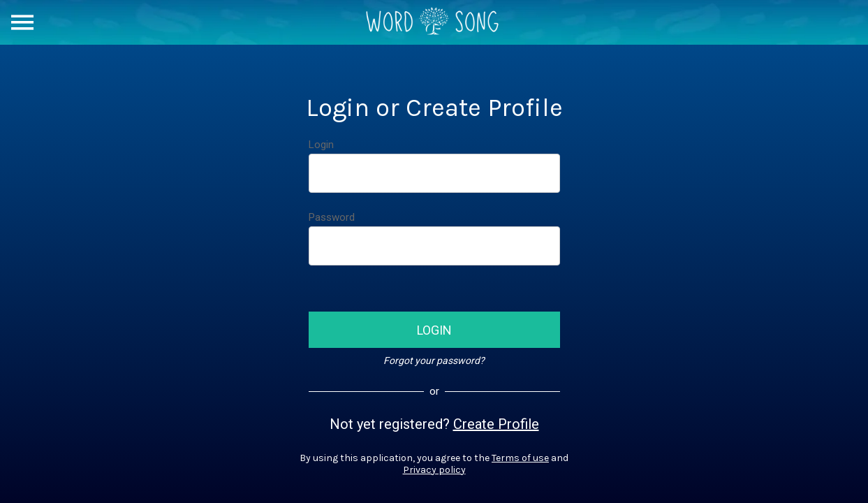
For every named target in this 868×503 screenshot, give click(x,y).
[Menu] (22, 22)
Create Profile (496, 424)
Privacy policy (434, 470)
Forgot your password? (434, 360)
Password (332, 217)
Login (321, 145)
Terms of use (520, 458)
